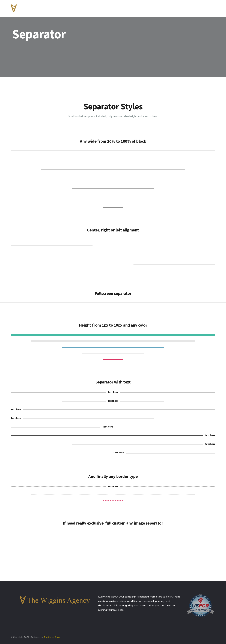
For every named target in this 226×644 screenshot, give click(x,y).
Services (156, 8)
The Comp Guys (52, 637)
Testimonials (176, 8)
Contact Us (198, 8)
